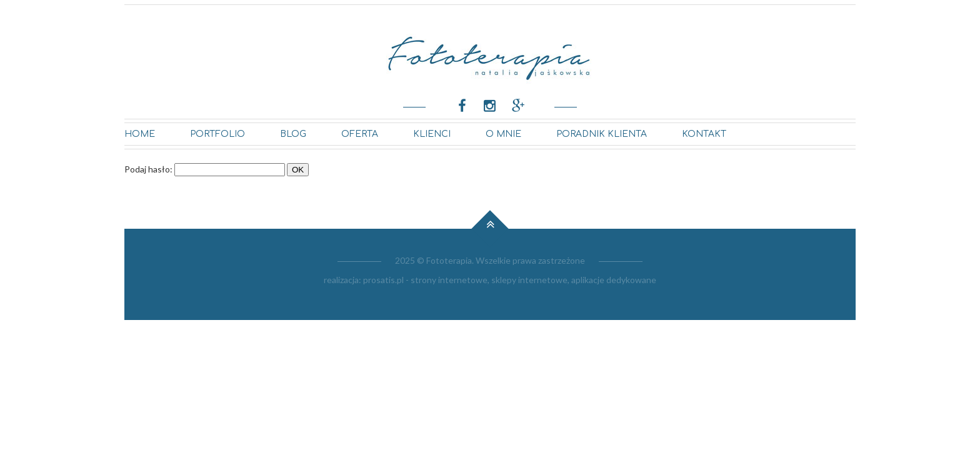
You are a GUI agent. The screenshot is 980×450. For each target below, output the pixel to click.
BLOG (293, 134)
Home (140, 134)
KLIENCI (432, 134)
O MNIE (503, 134)
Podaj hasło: (148, 169)
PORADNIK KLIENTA (602, 134)
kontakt (704, 134)
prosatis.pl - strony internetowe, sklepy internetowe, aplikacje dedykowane (510, 280)
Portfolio (217, 134)
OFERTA (360, 134)
